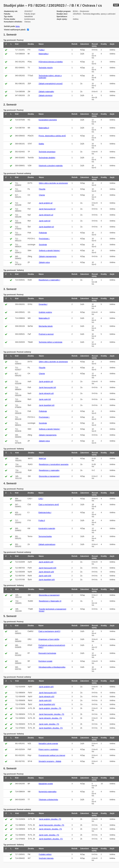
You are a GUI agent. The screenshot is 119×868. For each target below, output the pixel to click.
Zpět (116, 5)
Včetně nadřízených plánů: (15, 30)
